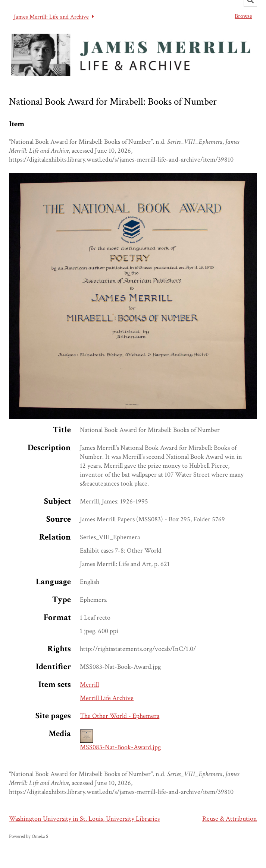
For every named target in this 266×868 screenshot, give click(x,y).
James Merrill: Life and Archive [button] (51, 17)
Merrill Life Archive (107, 698)
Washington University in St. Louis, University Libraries (84, 819)
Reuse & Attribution (230, 819)
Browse (243, 16)
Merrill (89, 685)
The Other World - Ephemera (120, 716)
